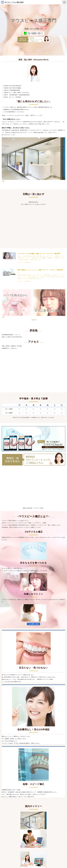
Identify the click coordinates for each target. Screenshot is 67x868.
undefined (4, 304)
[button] (64, 2)
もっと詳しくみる (33, 624)
